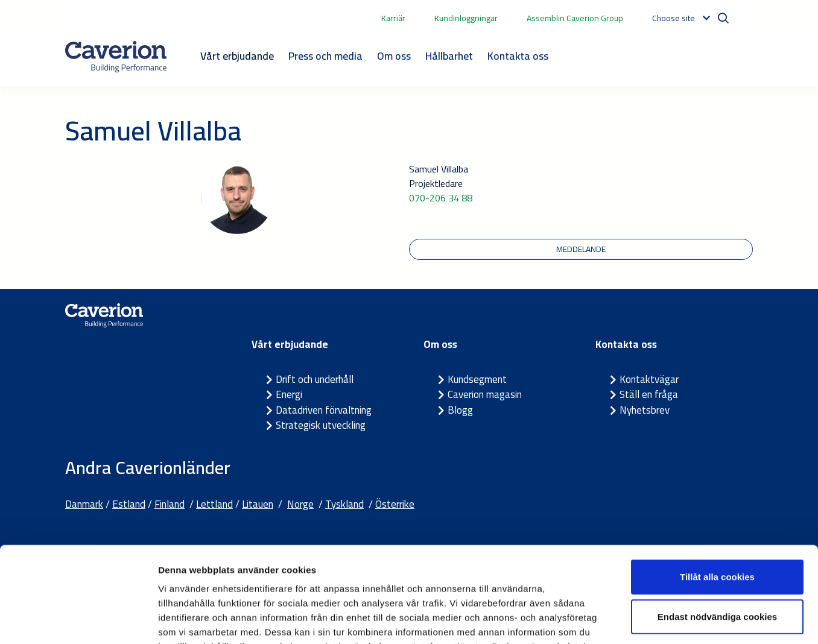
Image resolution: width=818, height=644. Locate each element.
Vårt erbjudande (237, 56)
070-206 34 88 (441, 198)
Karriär (393, 18)
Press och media (325, 56)
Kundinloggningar (466, 18)
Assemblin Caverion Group (575, 18)
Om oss (394, 56)
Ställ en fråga (649, 394)
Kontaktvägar (649, 379)
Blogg (460, 410)
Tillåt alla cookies (717, 487)
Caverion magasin (485, 394)
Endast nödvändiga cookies (717, 527)
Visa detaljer (655, 620)
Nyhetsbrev (645, 410)
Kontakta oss (518, 56)
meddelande (581, 249)
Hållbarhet (449, 56)
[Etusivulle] (116, 57)
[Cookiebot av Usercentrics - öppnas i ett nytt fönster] (78, 620)
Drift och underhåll (315, 379)
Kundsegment (477, 379)
